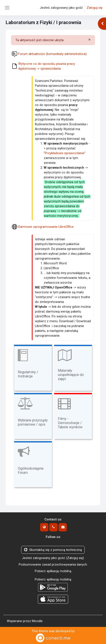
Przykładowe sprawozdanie (65, 153)
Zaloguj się (95, 8)
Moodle (37, 621)
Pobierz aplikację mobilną (53, 571)
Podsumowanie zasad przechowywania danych (53, 564)
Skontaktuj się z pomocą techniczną (53, 550)
